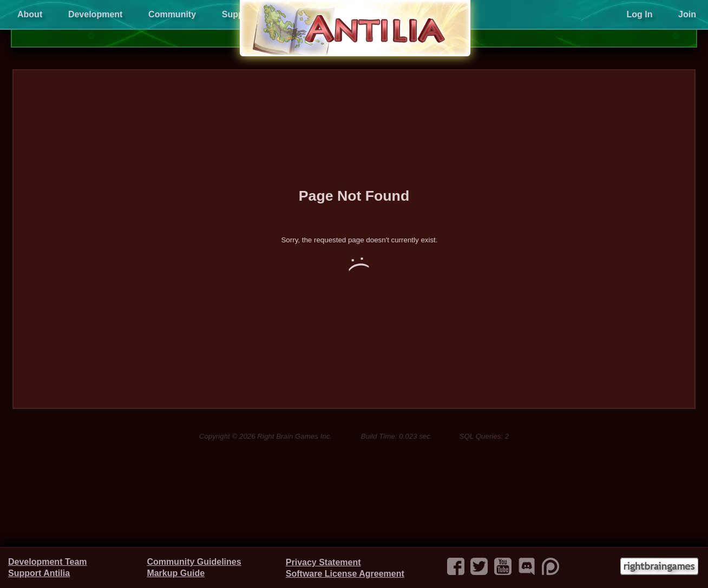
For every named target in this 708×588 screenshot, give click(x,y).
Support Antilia (39, 573)
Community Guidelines (194, 562)
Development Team (48, 562)
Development (95, 14)
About (30, 14)
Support (238, 14)
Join (687, 14)
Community (172, 14)
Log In (639, 14)
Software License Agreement (345, 574)
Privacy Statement (323, 562)
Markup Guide (176, 573)
